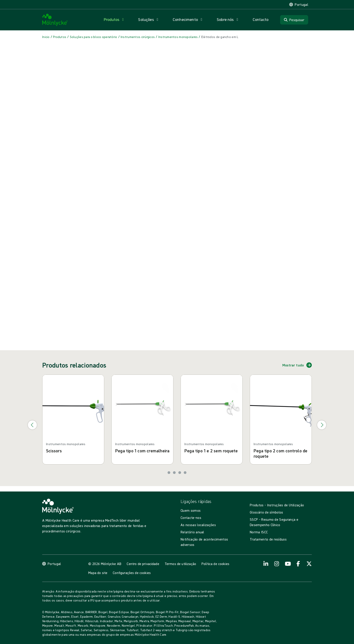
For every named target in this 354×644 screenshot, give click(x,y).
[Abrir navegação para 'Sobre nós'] (228, 20)
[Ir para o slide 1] (169, 473)
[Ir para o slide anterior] (32, 425)
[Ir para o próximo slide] (322, 425)
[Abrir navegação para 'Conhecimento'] (188, 20)
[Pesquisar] (294, 20)
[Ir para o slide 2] (174, 473)
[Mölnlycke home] (55, 20)
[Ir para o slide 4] (185, 473)
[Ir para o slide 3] (180, 473)
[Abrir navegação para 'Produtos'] (115, 20)
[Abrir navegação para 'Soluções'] (149, 20)
